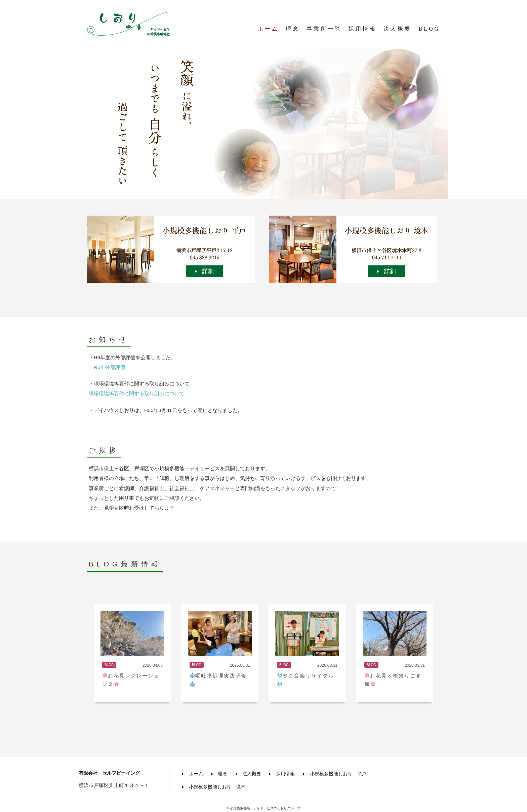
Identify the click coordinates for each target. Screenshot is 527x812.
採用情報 (363, 30)
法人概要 (398, 30)
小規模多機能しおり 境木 (216, 785)
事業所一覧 (324, 30)
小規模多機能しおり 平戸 (344, 773)
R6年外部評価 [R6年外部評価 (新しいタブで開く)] (110, 367)
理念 (293, 30)
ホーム (268, 30)
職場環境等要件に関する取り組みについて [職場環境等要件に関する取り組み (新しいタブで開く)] (137, 393)
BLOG (429, 30)
